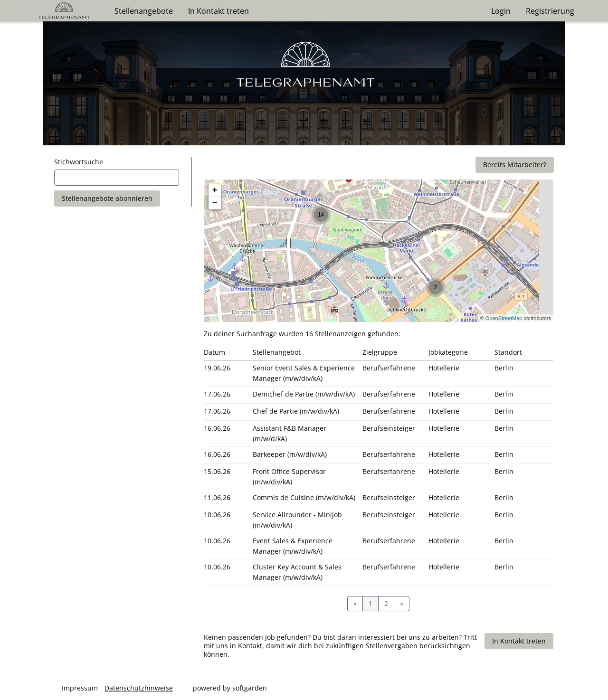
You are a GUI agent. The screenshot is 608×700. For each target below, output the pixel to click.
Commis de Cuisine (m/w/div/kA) (304, 497)
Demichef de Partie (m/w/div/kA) (304, 394)
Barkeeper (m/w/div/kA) (290, 454)
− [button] (215, 203)
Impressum (80, 688)
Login (501, 11)
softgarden (250, 688)
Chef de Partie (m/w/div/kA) (296, 411)
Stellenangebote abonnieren (107, 198)
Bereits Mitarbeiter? (515, 165)
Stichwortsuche (79, 162)
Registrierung (550, 11)
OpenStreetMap (504, 318)
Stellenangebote (144, 11)
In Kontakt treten (218, 11)
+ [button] (215, 190)
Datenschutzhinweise (139, 688)
